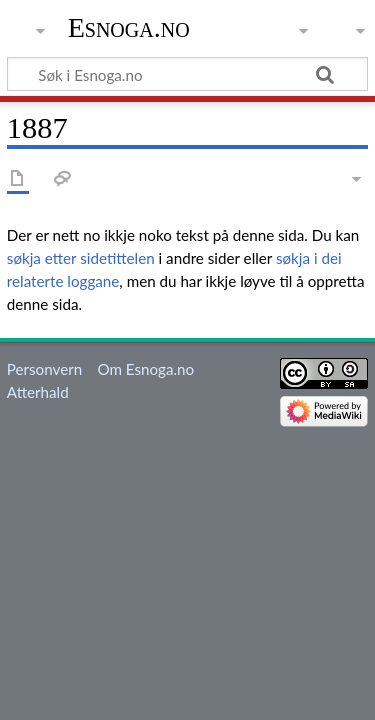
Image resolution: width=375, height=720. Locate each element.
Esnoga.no (129, 27)
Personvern (44, 369)
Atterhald (38, 392)
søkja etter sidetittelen (81, 258)
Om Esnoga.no (145, 369)
